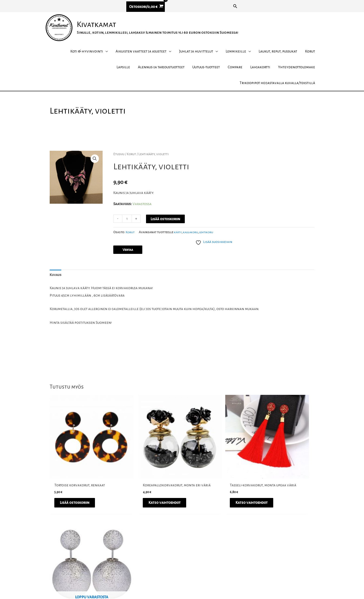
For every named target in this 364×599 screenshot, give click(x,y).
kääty (178, 244)
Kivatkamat (105, 30)
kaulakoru (192, 244)
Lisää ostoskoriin (166, 231)
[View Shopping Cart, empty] (146, 7)
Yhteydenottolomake (257, 576)
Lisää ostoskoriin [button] (78, 499)
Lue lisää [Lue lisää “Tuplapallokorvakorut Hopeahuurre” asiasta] (273, 499)
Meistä (244, 547)
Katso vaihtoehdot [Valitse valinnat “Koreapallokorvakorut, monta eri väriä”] (147, 499)
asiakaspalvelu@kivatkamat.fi (94, 547)
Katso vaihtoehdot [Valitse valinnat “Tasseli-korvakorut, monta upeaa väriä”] (214, 499)
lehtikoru (209, 244)
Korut (132, 166)
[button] (235, 6)
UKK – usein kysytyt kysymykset (265, 569)
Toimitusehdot (251, 554)
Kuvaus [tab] (56, 287)
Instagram (162, 554)
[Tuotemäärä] (127, 230)
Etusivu (119, 166)
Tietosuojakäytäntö (255, 561)
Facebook (162, 547)
